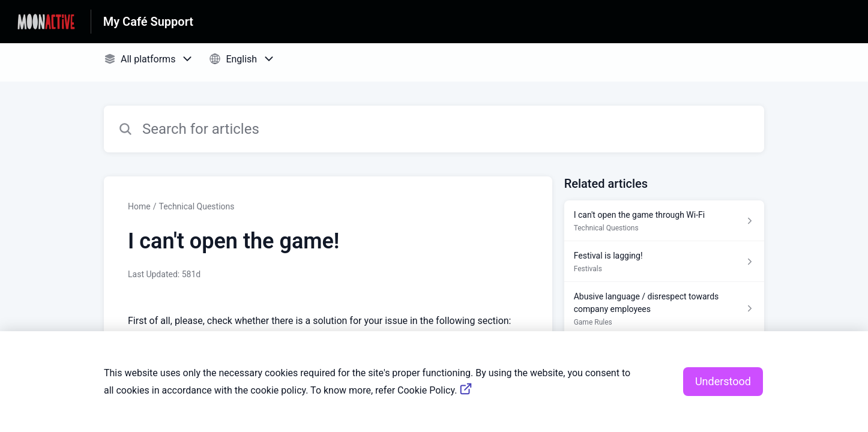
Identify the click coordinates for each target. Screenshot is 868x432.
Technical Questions (196, 206)
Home (139, 206)
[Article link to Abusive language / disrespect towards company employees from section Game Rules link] (664, 309)
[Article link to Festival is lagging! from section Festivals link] (664, 262)
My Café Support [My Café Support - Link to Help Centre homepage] (148, 22)
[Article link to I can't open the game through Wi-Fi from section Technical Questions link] (664, 221)
